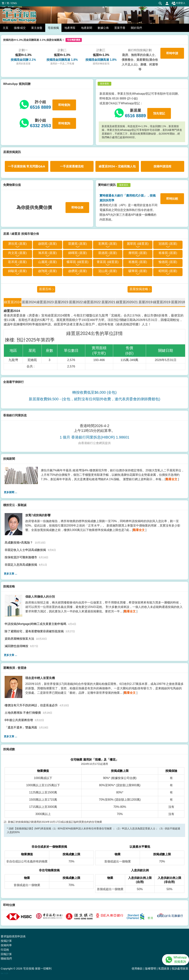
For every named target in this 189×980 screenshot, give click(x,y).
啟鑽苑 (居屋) (78, 271)
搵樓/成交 (20, 28)
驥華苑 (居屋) (138, 271)
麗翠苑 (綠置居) (138, 244)
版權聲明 (151, 968)
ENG (14, 3)
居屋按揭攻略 (139, 289)
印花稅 (5, 950)
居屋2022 (76, 302)
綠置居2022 (92, 302)
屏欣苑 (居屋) (17, 244)
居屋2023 (61, 302)
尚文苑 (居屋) (17, 253)
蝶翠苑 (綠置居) (78, 262)
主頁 (6, 28)
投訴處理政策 (180, 968)
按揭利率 (6, 945)
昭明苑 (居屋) (168, 271)
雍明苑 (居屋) (138, 253)
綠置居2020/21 (127, 302)
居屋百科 (45, 289)
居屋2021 (108, 302)
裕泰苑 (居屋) (168, 253)
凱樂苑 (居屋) (78, 244)
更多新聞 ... (11, 492)
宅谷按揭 (53, 28)
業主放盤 (37, 28)
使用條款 (137, 968)
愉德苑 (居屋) (168, 262)
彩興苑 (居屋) (108, 244)
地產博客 (70, 28)
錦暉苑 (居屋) (78, 253)
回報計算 (6, 954)
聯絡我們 (6, 958)
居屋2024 (29, 302)
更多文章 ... (11, 574)
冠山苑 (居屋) (108, 271)
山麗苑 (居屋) (48, 262)
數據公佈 (103, 28)
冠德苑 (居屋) (168, 244)
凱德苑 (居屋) (108, 253)
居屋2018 (178, 302)
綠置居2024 (13, 302)
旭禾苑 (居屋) (48, 253)
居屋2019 (145, 302)
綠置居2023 (45, 302)
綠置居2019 (162, 302)
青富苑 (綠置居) (108, 262)
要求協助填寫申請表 (13, 936)
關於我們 (136, 28)
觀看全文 (171, 479)
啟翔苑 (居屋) (48, 271)
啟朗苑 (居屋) (48, 244)
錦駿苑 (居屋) (17, 271)
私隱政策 (164, 968)
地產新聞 (87, 28)
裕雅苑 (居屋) (138, 262)
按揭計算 (6, 941)
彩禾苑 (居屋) (17, 262)
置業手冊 (120, 28)
